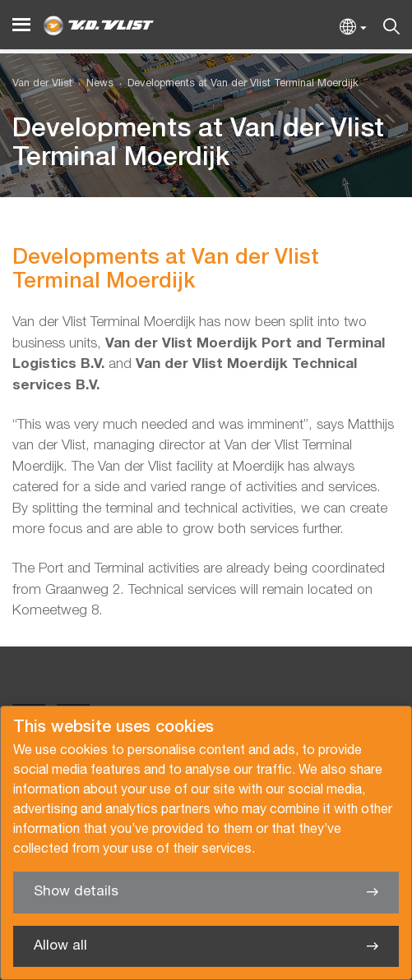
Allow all (60, 946)
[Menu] (21, 25)
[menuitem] (93, 84)
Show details (76, 892)
